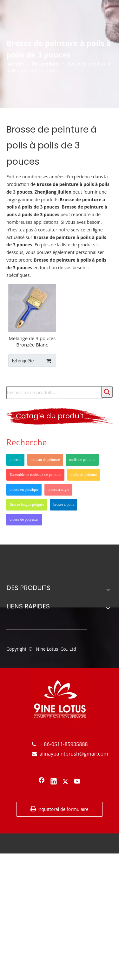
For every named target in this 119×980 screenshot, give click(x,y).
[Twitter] (65, 782)
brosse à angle (58, 490)
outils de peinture (82, 460)
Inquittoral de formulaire (60, 809)
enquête (21, 360)
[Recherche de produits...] (54, 393)
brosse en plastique (24, 490)
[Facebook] (42, 782)
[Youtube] (77, 782)
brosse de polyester (24, 519)
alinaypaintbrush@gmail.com (70, 754)
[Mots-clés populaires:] (107, 392)
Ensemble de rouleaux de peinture (35, 475)
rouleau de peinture (45, 460)
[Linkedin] (54, 782)
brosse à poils (64, 504)
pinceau (15, 460)
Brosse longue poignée (27, 504)
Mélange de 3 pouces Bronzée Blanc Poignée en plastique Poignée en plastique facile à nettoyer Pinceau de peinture (32, 341)
